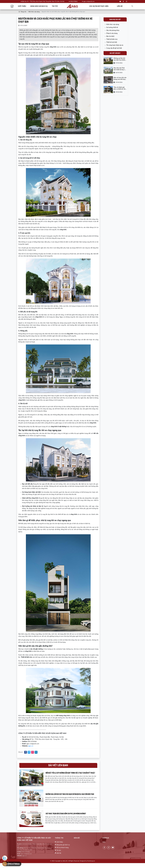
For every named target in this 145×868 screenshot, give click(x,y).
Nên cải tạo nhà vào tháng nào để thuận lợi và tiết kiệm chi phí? (120, 79)
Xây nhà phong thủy (113, 30)
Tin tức (55, 6)
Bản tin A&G (110, 36)
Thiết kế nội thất (112, 42)
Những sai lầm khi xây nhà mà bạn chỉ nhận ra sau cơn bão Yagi (72, 797)
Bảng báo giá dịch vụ (39, 6)
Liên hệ (120, 6)
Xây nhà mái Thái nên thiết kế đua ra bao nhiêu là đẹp (120, 69)
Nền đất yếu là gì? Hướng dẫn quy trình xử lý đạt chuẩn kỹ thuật (72, 774)
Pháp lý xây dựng (112, 33)
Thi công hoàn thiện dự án (115, 45)
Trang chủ (22, 12)
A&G (104, 847)
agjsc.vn (31, 746)
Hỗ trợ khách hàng (62, 852)
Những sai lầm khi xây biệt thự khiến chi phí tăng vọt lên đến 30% (120, 59)
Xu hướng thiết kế (112, 27)
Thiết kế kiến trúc (112, 39)
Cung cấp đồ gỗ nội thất (114, 48)
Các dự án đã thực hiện (99, 6)
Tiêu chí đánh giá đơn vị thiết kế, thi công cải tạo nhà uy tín (120, 88)
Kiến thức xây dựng (34, 12)
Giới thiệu (22, 6)
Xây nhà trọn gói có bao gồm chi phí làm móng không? (70, 818)
